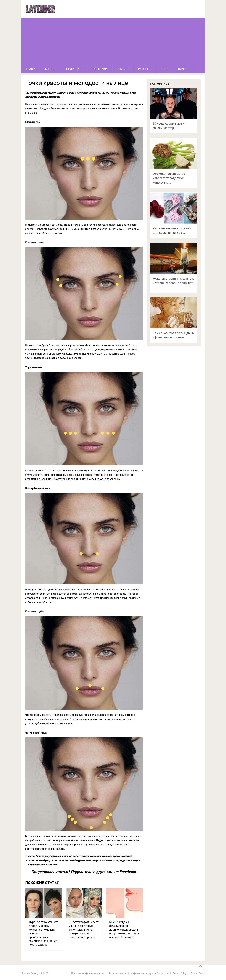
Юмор (30, 69)
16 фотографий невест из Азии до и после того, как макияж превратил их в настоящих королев (84, 930)
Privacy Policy (180, 973)
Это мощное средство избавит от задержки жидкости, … (169, 178)
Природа (73, 69)
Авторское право (118, 973)
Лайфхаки (99, 69)
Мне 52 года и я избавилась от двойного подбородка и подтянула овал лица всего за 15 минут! (124, 930)
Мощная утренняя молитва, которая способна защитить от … (174, 283)
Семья (121, 69)
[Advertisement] (113, 41)
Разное (143, 69)
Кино (165, 69)
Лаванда (26, 973)
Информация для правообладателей (150, 973)
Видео (183, 69)
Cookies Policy (198, 973)
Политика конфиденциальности (88, 973)
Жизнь (49, 69)
